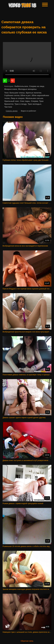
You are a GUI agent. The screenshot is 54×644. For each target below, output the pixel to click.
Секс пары (25, 101)
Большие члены (17, 93)
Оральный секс (12, 101)
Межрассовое (11, 89)
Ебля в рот (26, 95)
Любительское (21, 86)
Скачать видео (12, 111)
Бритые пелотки (34, 93)
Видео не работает (28, 111)
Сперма (35, 101)
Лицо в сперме (18, 98)
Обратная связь (27, 641)
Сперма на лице (37, 86)
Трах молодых (34, 104)
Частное (8, 107)
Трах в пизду (21, 104)
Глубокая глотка (12, 95)
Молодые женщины (27, 89)
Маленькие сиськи (34, 98)
